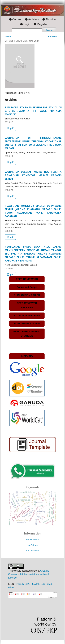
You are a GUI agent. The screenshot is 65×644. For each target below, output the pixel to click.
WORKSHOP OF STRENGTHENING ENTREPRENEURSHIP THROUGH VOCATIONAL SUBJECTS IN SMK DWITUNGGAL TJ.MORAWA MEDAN (33, 143)
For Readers (32, 540)
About (50, 19)
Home (8, 36)
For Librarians (32, 550)
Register (42, 24)
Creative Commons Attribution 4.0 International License (29, 574)
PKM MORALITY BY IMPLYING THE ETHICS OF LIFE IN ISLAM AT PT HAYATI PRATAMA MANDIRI (33, 111)
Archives (34, 19)
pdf (12, 128)
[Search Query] (27, 30)
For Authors (32, 545)
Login (27, 24)
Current (17, 19)
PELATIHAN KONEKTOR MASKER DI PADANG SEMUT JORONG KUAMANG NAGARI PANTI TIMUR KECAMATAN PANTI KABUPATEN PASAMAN (33, 211)
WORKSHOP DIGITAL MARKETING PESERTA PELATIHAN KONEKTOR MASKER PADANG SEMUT (33, 175)
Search (49, 30)
